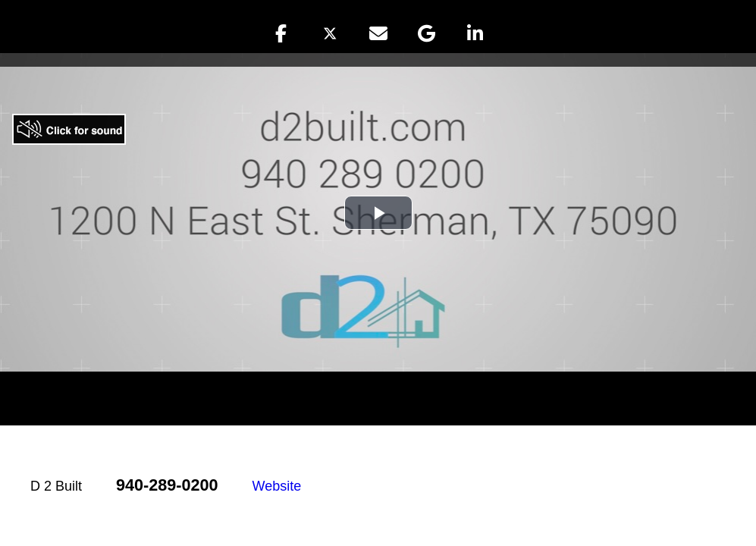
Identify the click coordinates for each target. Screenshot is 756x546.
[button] (281, 33)
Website (277, 486)
